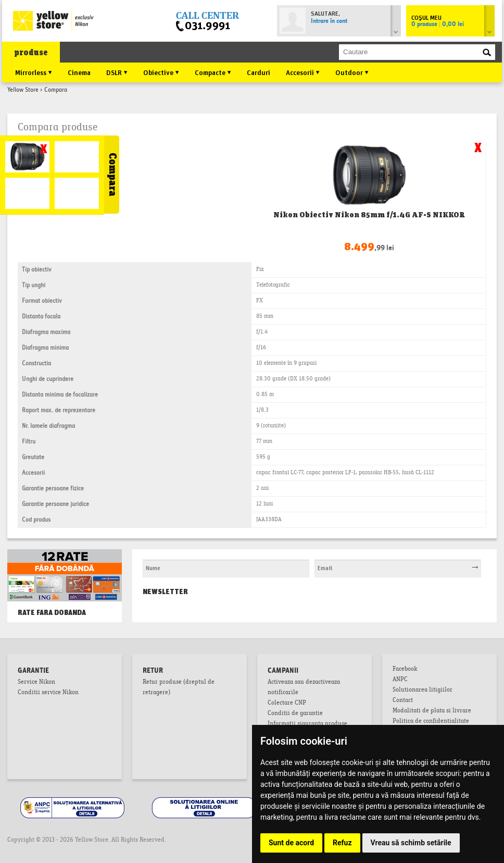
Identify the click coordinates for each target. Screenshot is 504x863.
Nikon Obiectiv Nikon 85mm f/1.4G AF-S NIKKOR (369, 214)
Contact (403, 701)
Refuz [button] (342, 843)
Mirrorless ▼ (34, 72)
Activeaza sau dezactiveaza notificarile (304, 688)
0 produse (438, 24)
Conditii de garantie (295, 714)
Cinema (79, 72)
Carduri (259, 72)
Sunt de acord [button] (291, 843)
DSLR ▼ (117, 72)
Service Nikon (36, 683)
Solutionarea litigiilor (423, 691)
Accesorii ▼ (303, 72)
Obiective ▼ (161, 72)
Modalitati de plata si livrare (432, 711)
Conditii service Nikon (48, 693)
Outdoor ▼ (352, 72)
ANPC (400, 680)
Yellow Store (23, 90)
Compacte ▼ (213, 72)
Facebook (405, 670)
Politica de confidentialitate (431, 722)
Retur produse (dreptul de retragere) (179, 688)
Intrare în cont (329, 21)
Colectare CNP (287, 704)
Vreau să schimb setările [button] (411, 843)
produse (31, 52)
